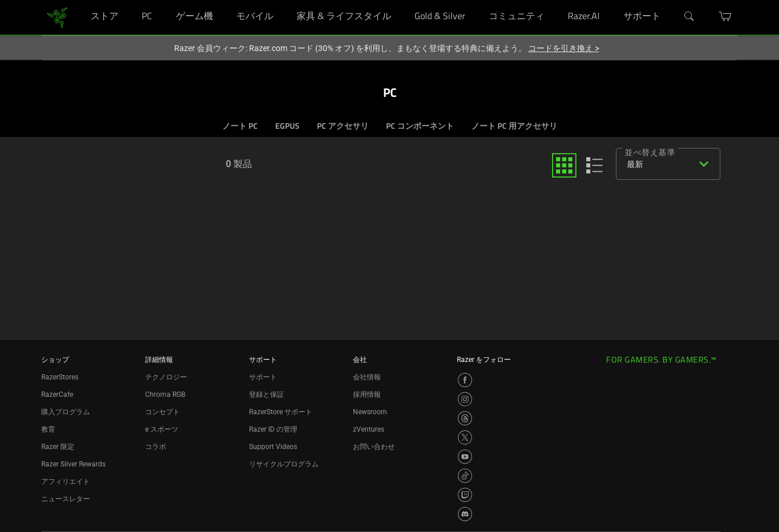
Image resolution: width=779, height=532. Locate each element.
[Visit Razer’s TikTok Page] (465, 476)
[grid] (564, 165)
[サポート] (658, 0)
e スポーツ (162, 429)
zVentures (369, 429)
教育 (48, 429)
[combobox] (666, 164)
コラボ (156, 447)
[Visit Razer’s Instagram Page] (465, 399)
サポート (263, 377)
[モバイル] (271, 0)
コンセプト (163, 412)
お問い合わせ (374, 447)
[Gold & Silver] (463, 0)
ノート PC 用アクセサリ (514, 127)
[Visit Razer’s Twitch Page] (465, 495)
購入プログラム (66, 412)
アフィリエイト (66, 482)
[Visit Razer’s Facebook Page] (465, 380)
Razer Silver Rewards (73, 464)
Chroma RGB (165, 395)
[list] (594, 165)
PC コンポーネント (420, 127)
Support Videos (273, 447)
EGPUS (287, 127)
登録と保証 (266, 395)
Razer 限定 (58, 447)
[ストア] (116, 0)
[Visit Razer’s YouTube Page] (465, 457)
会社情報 (367, 377)
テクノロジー (166, 377)
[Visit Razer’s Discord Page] (465, 514)
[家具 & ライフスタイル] (389, 0)
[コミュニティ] (542, 0)
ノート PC (240, 127)
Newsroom (370, 412)
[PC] (149, 0)
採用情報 (367, 395)
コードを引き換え (564, 48)
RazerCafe (57, 395)
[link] (57, 17)
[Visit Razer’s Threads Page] (465, 418)
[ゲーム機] (210, 0)
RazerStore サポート (281, 412)
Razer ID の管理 (273, 429)
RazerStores (60, 377)
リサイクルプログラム (284, 464)
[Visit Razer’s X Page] (465, 437)
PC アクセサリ (343, 127)
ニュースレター (66, 499)
